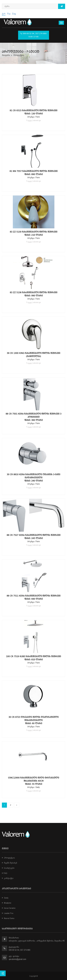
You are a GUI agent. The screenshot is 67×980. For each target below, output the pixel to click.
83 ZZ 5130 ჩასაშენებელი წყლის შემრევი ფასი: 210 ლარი (34, 233)
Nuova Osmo (8, 918)
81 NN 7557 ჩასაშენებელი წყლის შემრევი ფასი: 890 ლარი (34, 173)
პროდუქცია (8, 858)
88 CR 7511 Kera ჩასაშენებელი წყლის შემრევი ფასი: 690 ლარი (34, 597)
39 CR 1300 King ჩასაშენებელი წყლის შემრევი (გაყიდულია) (33, 355)
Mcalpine (7, 903)
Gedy (5, 898)
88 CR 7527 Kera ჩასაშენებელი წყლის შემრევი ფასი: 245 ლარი (34, 537)
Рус (9, 14)
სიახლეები (8, 868)
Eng (14, 14)
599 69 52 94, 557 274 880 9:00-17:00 (34, 35)
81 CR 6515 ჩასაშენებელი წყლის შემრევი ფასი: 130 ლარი (33, 112)
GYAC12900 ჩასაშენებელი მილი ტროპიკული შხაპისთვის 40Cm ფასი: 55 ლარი (34, 781)
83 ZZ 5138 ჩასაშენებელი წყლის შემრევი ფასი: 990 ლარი (34, 294)
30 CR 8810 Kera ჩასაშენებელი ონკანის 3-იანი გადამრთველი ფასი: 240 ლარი (33, 478)
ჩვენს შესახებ (10, 863)
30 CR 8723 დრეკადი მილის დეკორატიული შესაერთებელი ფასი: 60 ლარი (34, 720)
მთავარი (6, 55)
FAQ (5, 873)
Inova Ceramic (9, 908)
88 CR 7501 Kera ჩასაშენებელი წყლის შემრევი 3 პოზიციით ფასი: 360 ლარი (33, 417)
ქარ (4, 14)
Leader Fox (8, 913)
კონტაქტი (8, 878)
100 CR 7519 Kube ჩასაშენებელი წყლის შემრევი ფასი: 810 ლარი (33, 658)
